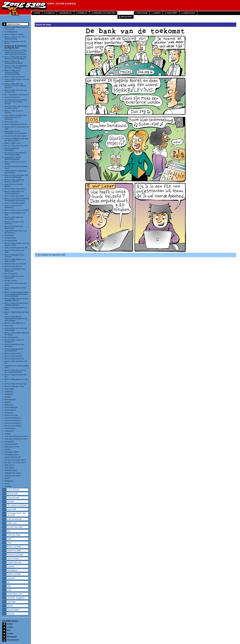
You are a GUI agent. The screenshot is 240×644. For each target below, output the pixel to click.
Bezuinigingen (10, 400)
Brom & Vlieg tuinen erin (14, 359)
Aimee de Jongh (14, 535)
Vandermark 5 (10, 410)
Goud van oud (13, 498)
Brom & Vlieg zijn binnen (14, 77)
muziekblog (66, 13)
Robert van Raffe (14, 547)
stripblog (83, 13)
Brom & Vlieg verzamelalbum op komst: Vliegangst (16, 67)
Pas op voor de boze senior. (16, 136)
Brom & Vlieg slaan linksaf (15, 264)
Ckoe (9, 543)
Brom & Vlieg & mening (14, 34)
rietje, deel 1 (9, 465)
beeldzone (126, 17)
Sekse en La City (11, 415)
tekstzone (142, 13)
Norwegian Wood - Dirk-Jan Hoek (17, 514)
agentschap (189, 13)
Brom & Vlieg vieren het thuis (16, 146)
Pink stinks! (9, 389)
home (37, 13)
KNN (9, 539)
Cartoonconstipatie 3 (13, 423)
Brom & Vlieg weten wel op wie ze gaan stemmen (15, 371)
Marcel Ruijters (13, 610)
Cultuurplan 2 (10, 428)
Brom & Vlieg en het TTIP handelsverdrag (15, 38)
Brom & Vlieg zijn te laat (14, 196)
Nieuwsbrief (12, 637)
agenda (157, 13)
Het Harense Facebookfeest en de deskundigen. (16, 154)
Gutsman (11, 578)
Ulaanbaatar (9, 235)
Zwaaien (8, 397)
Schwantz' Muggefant (16, 598)
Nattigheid (9, 394)
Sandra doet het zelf (13, 457)
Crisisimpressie (11, 407)
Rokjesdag (9, 405)
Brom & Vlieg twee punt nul (15, 384)
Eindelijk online (11, 470)
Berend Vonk (12, 494)
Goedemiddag (10, 238)
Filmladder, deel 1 (12, 452)
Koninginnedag (11, 241)
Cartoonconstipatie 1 (13, 418)
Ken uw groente (11, 274)
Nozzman (11, 614)
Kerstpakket (9, 442)
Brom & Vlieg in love (13, 353)
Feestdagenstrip (11, 32)
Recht (7, 478)
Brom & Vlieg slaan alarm (15, 189)
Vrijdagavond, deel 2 (13, 473)
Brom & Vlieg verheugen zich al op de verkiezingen (16, 176)
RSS (9, 630)
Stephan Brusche (14, 562)
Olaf (9, 586)
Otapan (7, 434)
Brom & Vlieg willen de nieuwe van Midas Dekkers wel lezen (15, 86)
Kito (9, 531)
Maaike (10, 606)
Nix (9, 582)
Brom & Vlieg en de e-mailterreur (13, 207)
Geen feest (9, 326)
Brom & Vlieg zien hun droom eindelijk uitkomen (16, 300)
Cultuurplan (9, 431)
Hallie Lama (12, 523)
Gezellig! (8, 486)
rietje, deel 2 (9, 468)
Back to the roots (11, 122)
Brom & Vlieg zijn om (13, 266)
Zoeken (10, 624)
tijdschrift (172, 13)
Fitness (7, 449)
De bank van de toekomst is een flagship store (16, 47)
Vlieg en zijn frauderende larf (16, 248)
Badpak (8, 402)
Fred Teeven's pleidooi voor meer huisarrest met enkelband (16, 117)
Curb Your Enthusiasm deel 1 (16, 436)
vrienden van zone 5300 (104, 13)
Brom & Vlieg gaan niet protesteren (14, 227)
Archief (10, 627)
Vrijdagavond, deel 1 (13, 476)
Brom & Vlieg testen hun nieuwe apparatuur (14, 192)
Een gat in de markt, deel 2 (15, 463)
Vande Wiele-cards (15, 594)
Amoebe (11, 502)
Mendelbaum (12, 570)
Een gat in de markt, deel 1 (15, 460)
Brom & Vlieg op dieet (13, 356)
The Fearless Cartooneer (17, 505)
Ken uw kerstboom (12, 97)
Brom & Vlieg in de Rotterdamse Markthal (13, 62)
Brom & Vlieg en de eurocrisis (16, 210)
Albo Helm (12, 602)
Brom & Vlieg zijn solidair (15, 203)
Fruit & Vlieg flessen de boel (16, 124)
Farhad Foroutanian (15, 555)
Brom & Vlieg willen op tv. (15, 323)
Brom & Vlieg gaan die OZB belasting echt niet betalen (15, 58)
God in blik (12, 509)
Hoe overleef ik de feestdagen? (12, 149)
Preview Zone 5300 (15, 527)
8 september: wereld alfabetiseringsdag (13, 158)
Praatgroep (9, 481)
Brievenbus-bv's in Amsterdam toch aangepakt (16, 132)
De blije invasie (11, 281)
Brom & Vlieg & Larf (12, 143)
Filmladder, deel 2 (12, 455)
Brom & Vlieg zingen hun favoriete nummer (15, 181)
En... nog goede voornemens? (17, 95)
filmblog (50, 13)
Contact (10, 634)
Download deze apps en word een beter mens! (16, 107)
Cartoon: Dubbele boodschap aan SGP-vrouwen (16, 139)
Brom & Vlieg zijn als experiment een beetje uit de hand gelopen (16, 319)
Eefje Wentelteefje (15, 519)
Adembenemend (11, 444)
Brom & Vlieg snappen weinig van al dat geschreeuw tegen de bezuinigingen (16, 294)
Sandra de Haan (14, 24)
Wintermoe (9, 413)
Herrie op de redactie (13, 426)
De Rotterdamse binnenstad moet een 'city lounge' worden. (16, 102)
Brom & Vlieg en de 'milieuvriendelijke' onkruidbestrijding (12, 72)
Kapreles (11, 566)
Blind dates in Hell (12, 447)
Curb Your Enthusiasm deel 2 (16, 439)
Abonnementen (13, 640)
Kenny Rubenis (13, 490)
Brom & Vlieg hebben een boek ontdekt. (15, 260)
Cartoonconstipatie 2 (13, 421)
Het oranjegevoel (11, 337)
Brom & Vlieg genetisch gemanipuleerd (14, 350)
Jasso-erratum (13, 559)
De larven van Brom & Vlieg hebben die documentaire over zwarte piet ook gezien (16, 52)
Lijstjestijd (9, 392)
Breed (7, 484)
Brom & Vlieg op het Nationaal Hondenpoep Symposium (17, 199)
